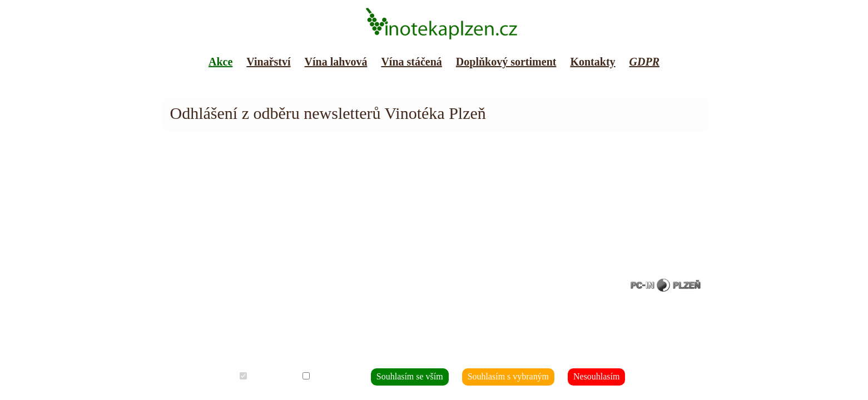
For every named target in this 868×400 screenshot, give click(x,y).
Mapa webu (183, 89)
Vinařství (268, 62)
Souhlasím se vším (419, 377)
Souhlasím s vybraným (498, 377)
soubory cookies (264, 285)
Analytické (350, 377)
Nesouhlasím (570, 377)
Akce (220, 62)
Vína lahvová (336, 62)
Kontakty (592, 62)
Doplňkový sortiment (506, 62)
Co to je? (500, 354)
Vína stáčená (411, 62)
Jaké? (478, 354)
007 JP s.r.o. (245, 277)
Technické (296, 377)
